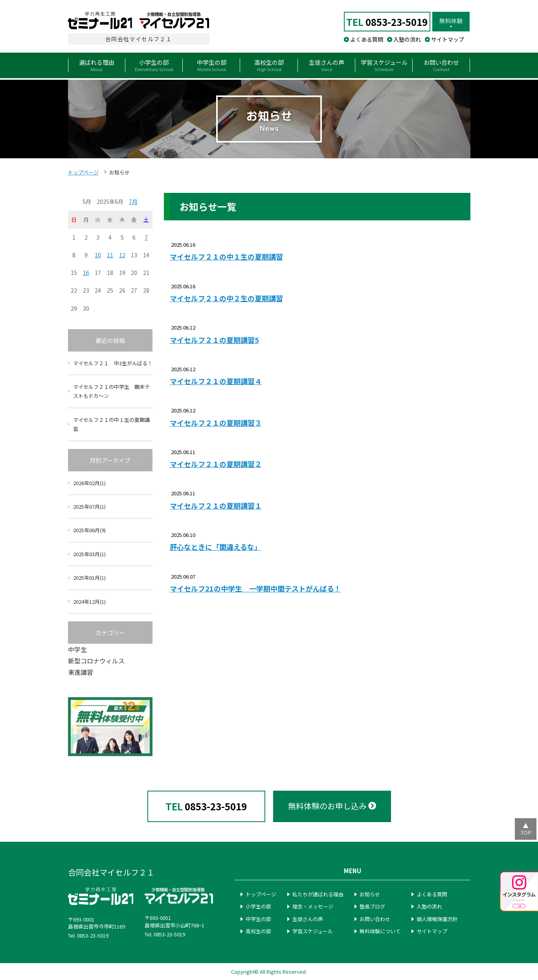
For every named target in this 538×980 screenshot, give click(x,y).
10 (98, 255)
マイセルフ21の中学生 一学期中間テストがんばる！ (255, 589)
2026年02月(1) (89, 483)
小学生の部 (258, 906)
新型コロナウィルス (96, 661)
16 (86, 273)
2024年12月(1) (89, 602)
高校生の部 (258, 931)
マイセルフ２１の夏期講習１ (216, 506)
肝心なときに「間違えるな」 (216, 547)
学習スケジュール (313, 931)
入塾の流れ (407, 39)
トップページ (83, 172)
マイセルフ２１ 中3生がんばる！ (113, 363)
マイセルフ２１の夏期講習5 (214, 340)
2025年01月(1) (89, 578)
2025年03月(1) (89, 554)
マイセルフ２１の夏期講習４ (216, 381)
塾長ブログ (372, 906)
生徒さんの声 (308, 919)
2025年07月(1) (89, 506)
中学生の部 (258, 919)
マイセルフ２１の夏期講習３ (216, 423)
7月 (133, 201)
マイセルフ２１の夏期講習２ (216, 464)
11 (110, 255)
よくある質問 (367, 39)
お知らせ (370, 894)
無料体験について (380, 931)
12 (122, 255)
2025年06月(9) (89, 530)
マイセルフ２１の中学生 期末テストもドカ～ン (111, 391)
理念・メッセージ (313, 906)
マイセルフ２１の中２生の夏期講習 (226, 298)
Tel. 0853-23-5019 (88, 936)
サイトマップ (448, 39)
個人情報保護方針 (437, 919)
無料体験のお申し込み (332, 806)
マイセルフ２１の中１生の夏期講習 (226, 257)
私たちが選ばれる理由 (318, 894)
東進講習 (81, 672)
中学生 (77, 649)
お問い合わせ (375, 919)
